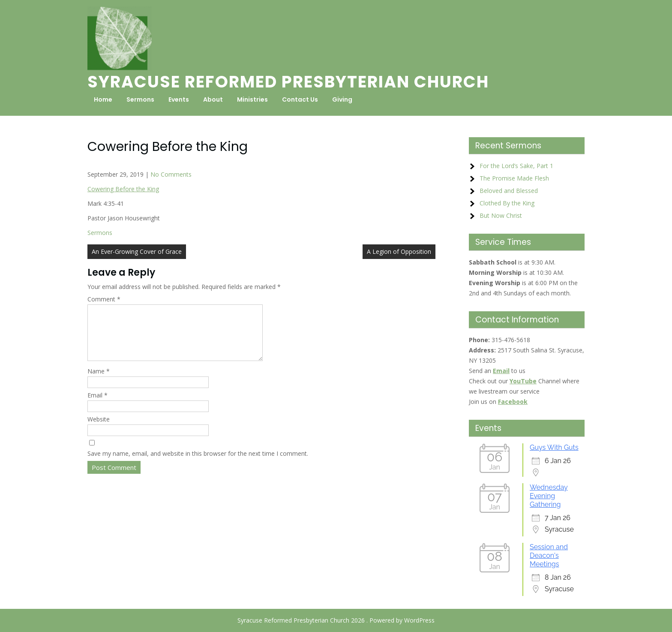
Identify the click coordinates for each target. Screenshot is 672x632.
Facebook (513, 402)
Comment (104, 299)
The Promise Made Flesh (514, 178)
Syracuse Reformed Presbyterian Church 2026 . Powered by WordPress (336, 620)
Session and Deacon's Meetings (549, 555)
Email (97, 405)
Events (179, 99)
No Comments (171, 174)
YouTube (523, 381)
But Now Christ (501, 215)
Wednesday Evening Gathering (549, 496)
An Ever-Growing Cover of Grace (137, 251)
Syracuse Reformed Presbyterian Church (288, 82)
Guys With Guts (554, 447)
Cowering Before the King (123, 189)
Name (99, 381)
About (213, 99)
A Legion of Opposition (399, 251)
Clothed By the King (507, 203)
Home (103, 99)
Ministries (252, 99)
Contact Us (300, 99)
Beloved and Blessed (509, 191)
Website (99, 429)
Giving (342, 99)
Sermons (140, 99)
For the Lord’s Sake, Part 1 (516, 166)
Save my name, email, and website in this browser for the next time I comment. (198, 464)
